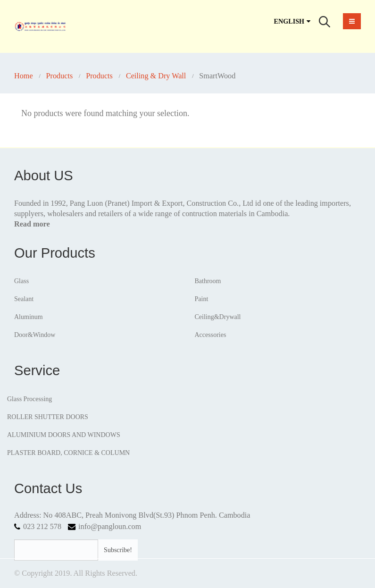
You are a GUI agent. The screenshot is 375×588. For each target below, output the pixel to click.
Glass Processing (29, 399)
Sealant (24, 299)
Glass (21, 281)
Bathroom (208, 281)
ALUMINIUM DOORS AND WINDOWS (64, 435)
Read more (32, 224)
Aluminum (29, 317)
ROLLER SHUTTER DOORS (48, 417)
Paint (202, 299)
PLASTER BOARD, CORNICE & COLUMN (68, 453)
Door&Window (35, 335)
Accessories (211, 335)
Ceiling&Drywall (218, 317)
